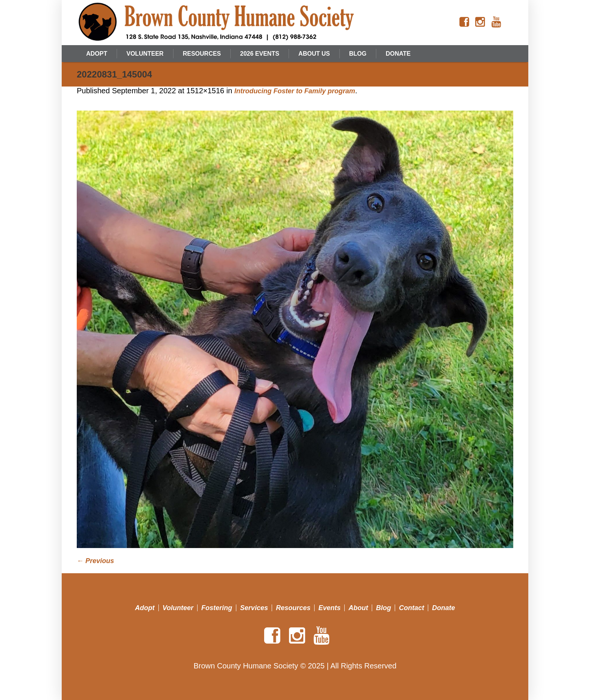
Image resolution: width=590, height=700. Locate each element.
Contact (411, 608)
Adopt (145, 608)
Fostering (217, 608)
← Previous (95, 561)
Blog (383, 608)
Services (254, 608)
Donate (443, 608)
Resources (293, 608)
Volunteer (178, 608)
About (358, 608)
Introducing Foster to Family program (295, 91)
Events (329, 608)
